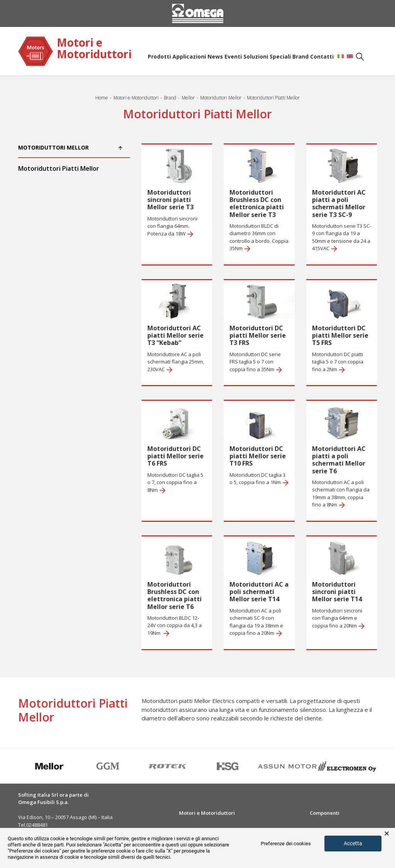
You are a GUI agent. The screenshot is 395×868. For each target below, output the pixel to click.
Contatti (322, 56)
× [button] (387, 834)
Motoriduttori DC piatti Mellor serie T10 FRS (258, 456)
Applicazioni (189, 56)
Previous (12, 766)
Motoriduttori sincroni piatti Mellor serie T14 (337, 592)
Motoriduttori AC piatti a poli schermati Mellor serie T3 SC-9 (339, 204)
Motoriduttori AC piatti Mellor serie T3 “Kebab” (176, 335)
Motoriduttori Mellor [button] (70, 147)
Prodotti (159, 56)
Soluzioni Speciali (267, 56)
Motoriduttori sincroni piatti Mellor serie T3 (170, 200)
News (215, 56)
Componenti (325, 813)
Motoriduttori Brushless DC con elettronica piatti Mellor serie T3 (257, 204)
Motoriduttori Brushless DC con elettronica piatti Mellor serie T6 (175, 595)
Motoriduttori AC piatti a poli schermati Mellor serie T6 (339, 460)
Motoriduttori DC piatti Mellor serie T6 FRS (176, 456)
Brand (300, 56)
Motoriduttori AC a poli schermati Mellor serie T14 (259, 592)
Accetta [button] (353, 843)
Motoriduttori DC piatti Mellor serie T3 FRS (258, 335)
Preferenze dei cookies (286, 844)
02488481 (37, 825)
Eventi (233, 56)
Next (383, 766)
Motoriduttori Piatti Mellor (59, 168)
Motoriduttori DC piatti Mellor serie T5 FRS (340, 335)
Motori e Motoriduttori (94, 49)
